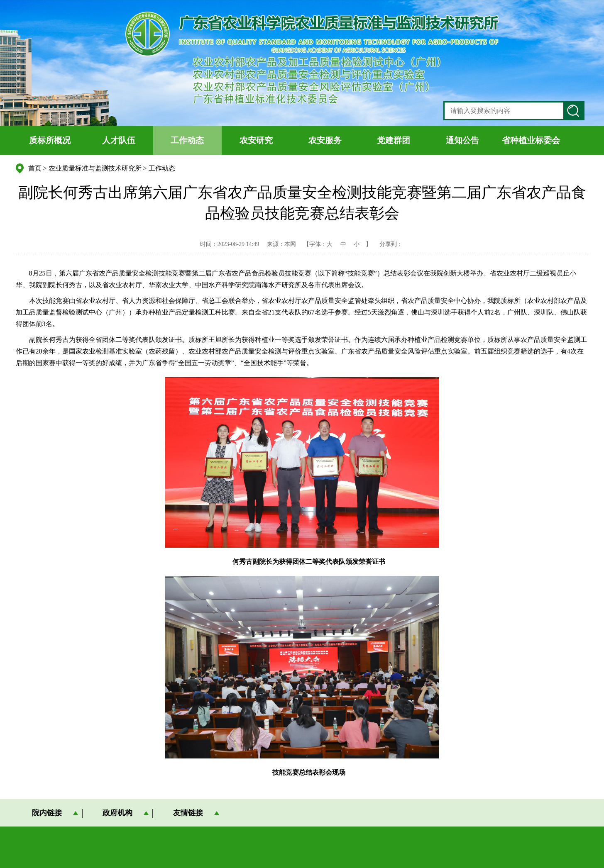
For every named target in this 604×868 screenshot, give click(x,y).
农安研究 (256, 140)
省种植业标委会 (531, 140)
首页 (35, 168)
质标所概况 (50, 140)
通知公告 (462, 140)
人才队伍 (119, 140)
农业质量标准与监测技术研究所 (95, 168)
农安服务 (325, 140)
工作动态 (187, 140)
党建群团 (394, 140)
